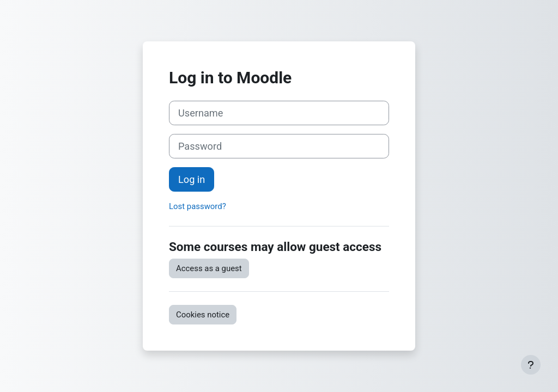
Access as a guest (209, 268)
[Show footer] (531, 365)
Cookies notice (203, 315)
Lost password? (198, 206)
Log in (192, 179)
